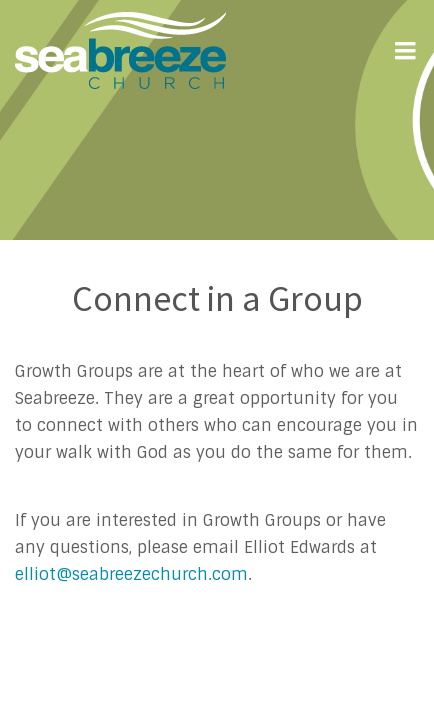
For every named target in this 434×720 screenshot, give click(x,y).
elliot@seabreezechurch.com (131, 574)
